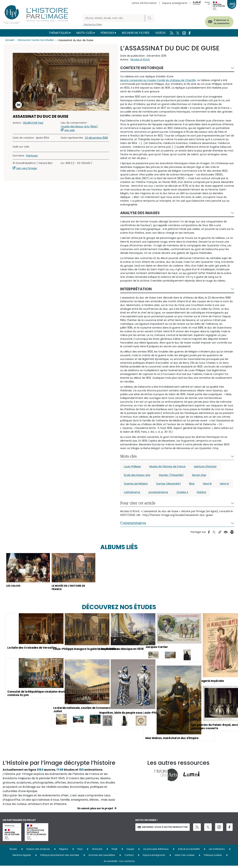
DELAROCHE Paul (33, 123)
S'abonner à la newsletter (218, 21)
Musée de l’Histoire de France (167, 466)
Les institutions (217, 851)
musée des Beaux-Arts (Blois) (79, 126)
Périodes (107, 33)
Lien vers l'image (27, 168)
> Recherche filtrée (92, 24)
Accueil (10, 40)
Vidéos (160, 33)
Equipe (130, 851)
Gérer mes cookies (185, 857)
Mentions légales (22, 857)
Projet (114, 851)
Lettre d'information (144, 3)
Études (13, 851)
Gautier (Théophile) (171, 475)
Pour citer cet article (138, 503)
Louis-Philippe (132, 466)
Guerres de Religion (136, 484)
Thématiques (59, 33)
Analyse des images (140, 213)
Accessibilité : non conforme (119, 863)
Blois (192, 484)
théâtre (201, 492)
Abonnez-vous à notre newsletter (163, 829)
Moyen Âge (199, 475)
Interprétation (136, 289)
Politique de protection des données (60, 857)
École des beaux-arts (137, 475)
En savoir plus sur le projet (95, 810)
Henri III (207, 484)
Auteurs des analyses (38, 851)
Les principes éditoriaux (156, 851)
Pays (80, 851)
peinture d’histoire (205, 466)
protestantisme (158, 492)
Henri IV (224, 484)
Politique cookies (213, 857)
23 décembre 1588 (96, 138)
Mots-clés (85, 33)
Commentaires (133, 523)
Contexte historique (142, 68)
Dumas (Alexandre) (169, 484)
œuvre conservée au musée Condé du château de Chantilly (158, 80)
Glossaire (97, 851)
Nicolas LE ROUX (140, 59)
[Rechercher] (114, 18)
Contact (129, 857)
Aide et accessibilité (189, 851)
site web (70, 130)
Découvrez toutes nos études (37, 40)
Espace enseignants (175, 3)
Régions (64, 851)
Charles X (182, 492)
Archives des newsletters (102, 857)
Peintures (32, 156)
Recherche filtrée (136, 33)
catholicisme (132, 492)
